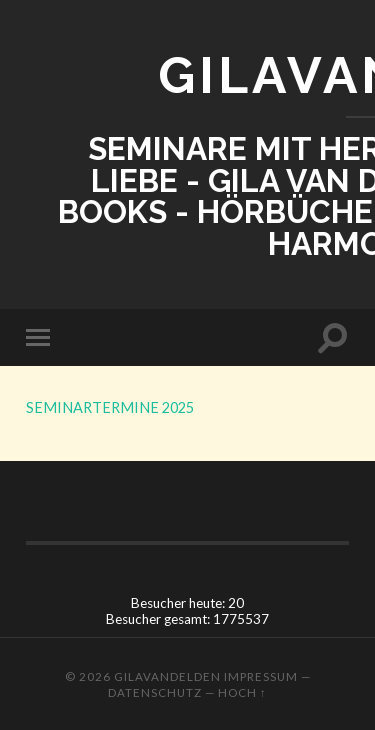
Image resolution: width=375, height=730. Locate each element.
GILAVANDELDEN (167, 676)
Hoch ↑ (242, 692)
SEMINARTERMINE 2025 (110, 407)
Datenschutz (155, 692)
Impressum (261, 676)
